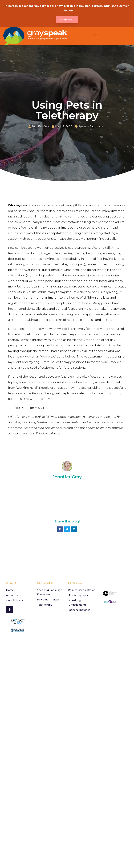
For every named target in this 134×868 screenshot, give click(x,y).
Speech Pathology (91, 126)
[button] (96, 36)
